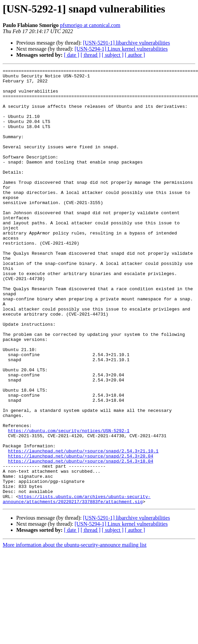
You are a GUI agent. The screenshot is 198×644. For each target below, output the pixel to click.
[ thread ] (91, 55)
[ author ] (135, 55)
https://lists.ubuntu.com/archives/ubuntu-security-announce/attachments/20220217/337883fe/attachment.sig (77, 586)
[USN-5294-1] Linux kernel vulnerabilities (121, 49)
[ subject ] (113, 55)
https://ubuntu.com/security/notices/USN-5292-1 (69, 503)
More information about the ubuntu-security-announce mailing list (75, 632)
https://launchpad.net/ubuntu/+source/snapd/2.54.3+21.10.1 (83, 528)
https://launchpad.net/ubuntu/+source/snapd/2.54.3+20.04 (81, 534)
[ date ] (72, 55)
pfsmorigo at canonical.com (90, 25)
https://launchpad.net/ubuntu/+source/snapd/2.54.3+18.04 (81, 540)
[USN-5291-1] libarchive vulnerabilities (126, 43)
